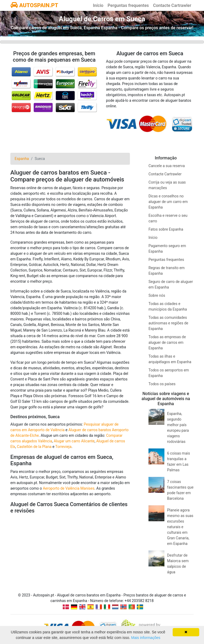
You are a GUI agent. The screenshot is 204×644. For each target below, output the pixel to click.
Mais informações (146, 638)
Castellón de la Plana (34, 447)
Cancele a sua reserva (167, 166)
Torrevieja (63, 447)
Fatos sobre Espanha (166, 229)
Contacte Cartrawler (172, 5)
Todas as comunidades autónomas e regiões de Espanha (168, 323)
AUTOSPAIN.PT (34, 5)
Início (98, 5)
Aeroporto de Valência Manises (69, 488)
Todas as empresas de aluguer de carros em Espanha (167, 342)
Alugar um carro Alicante (74, 441)
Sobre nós (157, 295)
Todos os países (162, 384)
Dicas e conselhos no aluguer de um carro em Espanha (168, 202)
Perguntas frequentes (128, 5)
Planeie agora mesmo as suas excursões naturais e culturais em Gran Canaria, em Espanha (180, 527)
